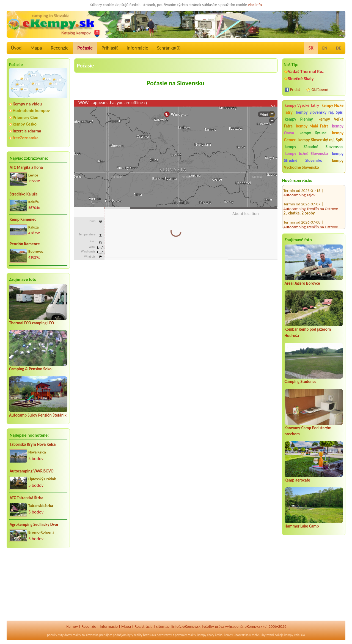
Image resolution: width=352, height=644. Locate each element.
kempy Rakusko (295, 635)
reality (77, 635)
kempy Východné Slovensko (314, 164)
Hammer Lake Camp (302, 526)
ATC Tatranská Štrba (26, 498)
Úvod (16, 48)
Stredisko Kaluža (24, 194)
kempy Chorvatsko (236, 635)
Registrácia (144, 626)
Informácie (137, 48)
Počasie (85, 48)
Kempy (72, 626)
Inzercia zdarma (27, 131)
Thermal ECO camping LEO (31, 323)
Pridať (295, 89)
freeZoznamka (26, 138)
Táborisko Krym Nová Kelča (33, 444)
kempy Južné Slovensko (306, 154)
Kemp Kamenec (23, 219)
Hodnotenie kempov (31, 111)
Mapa (36, 48)
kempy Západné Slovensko (314, 147)
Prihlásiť (110, 48)
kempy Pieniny (299, 119)
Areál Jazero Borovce (302, 283)
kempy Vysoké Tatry (302, 105)
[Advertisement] (38, 588)
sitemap (163, 626)
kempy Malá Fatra (312, 126)
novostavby (164, 635)
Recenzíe (60, 48)
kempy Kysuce (313, 133)
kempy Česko (25, 124)
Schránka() (169, 48)
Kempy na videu (27, 104)
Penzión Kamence (25, 244)
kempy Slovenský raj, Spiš (319, 112)
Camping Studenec (301, 382)
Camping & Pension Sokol (31, 369)
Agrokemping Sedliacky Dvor (34, 525)
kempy (202, 635)
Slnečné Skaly (301, 79)
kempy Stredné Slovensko (314, 157)
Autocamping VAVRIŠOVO (32, 471)
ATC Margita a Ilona (26, 167)
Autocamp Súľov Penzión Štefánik (38, 415)
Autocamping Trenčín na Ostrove (311, 198)
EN (325, 48)
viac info (255, 5)
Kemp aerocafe (297, 480)
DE (339, 48)
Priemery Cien (25, 117)
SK (311, 48)
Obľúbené (320, 89)
